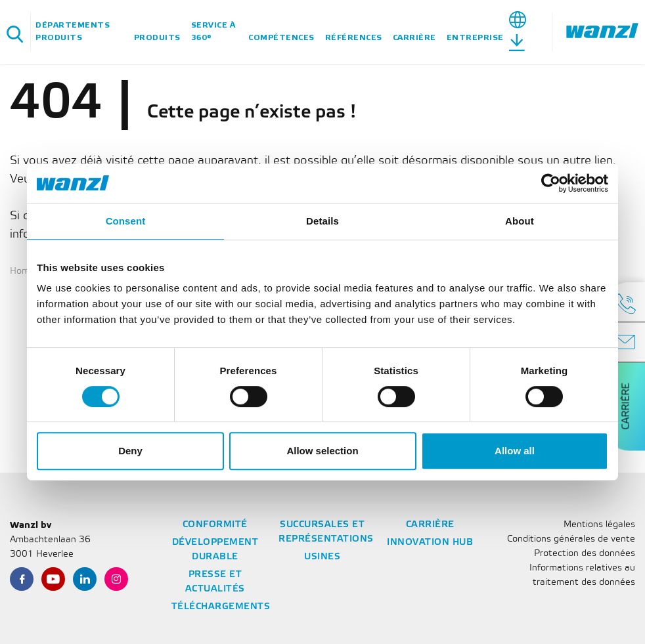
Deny (130, 451)
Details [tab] (322, 221)
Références (354, 38)
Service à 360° (213, 32)
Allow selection (322, 451)
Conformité (215, 525)
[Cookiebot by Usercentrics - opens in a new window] (551, 183)
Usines (322, 557)
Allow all (515, 451)
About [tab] (520, 221)
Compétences (281, 38)
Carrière (414, 38)
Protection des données (585, 554)
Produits (157, 38)
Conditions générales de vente (571, 539)
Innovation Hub (430, 543)
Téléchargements (221, 607)
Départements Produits (73, 32)
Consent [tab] (126, 221)
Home (22, 271)
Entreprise (475, 38)
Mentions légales (599, 525)
